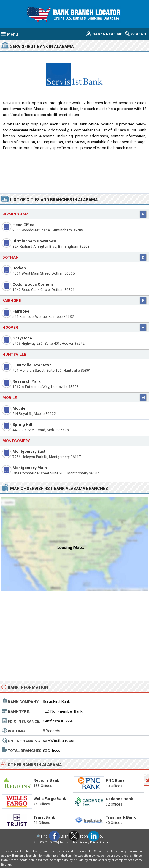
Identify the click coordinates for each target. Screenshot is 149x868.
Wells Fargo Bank (50, 799)
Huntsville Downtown (32, 365)
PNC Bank (115, 781)
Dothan (11, 257)
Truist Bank (44, 817)
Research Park (26, 381)
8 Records (51, 731)
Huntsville (14, 354)
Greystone (22, 338)
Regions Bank (46, 780)
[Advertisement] (74, 175)
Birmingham (15, 214)
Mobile (9, 398)
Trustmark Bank (121, 817)
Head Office (23, 225)
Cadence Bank (119, 799)
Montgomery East (29, 451)
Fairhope (21, 311)
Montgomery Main (30, 468)
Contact (105, 842)
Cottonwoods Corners (33, 284)
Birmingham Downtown (34, 241)
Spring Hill (22, 425)
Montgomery (16, 441)
